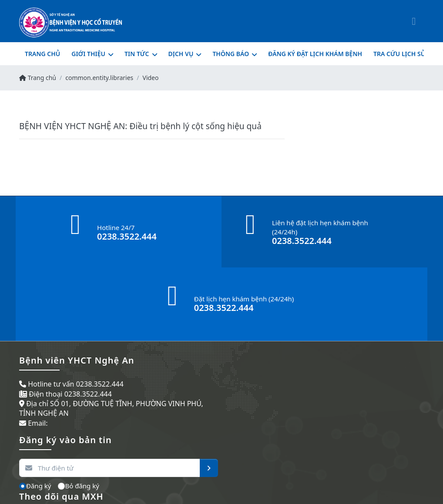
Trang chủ (38, 78)
